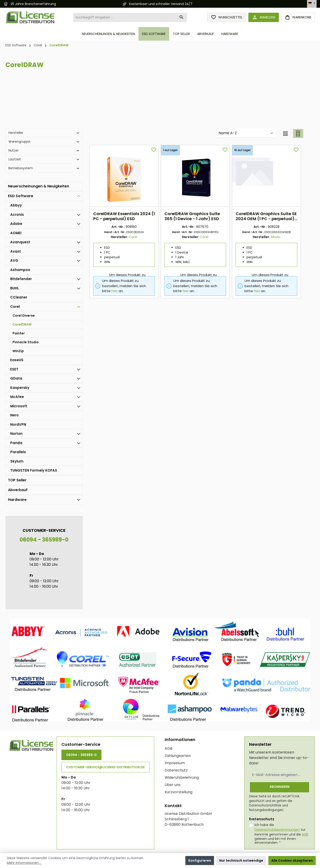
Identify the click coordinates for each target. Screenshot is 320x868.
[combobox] (125, 17)
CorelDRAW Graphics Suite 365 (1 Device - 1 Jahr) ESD (194, 216)
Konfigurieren (200, 861)
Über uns (173, 785)
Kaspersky (20, 388)
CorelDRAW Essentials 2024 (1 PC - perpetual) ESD (126, 216)
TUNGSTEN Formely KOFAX (34, 470)
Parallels (18, 452)
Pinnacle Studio (26, 342)
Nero (14, 415)
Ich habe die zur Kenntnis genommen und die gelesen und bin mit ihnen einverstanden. (281, 834)
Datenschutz (176, 770)
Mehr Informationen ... (24, 863)
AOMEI (16, 233)
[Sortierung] (246, 133)
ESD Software (21, 196)
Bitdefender (21, 279)
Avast (16, 251)
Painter (19, 333)
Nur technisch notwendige (241, 861)
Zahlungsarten (178, 755)
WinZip (18, 351)
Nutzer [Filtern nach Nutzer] (44, 150)
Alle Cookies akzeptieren (292, 861)
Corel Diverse (24, 316)
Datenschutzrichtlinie (265, 805)
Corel (15, 307)
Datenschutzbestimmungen (277, 830)
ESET (14, 369)
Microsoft (19, 406)
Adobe (16, 224)
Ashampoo (20, 270)
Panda (16, 443)
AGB (169, 748)
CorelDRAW (22, 324)
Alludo (278, 237)
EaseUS (17, 360)
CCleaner (19, 297)
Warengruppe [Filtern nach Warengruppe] (44, 142)
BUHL (15, 288)
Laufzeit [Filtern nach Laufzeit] (44, 159)
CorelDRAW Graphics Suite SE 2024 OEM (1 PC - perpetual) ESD (268, 216)
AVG (14, 260)
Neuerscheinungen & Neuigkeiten (39, 186)
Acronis (17, 215)
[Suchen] (182, 17)
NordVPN (18, 424)
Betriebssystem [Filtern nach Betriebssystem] (44, 168)
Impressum (175, 763)
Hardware (17, 500)
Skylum (17, 461)
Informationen (180, 739)
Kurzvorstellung (179, 792)
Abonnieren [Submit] (280, 786)
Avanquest (20, 242)
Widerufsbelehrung (182, 777)
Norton (16, 434)
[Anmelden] (264, 17)
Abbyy (16, 205)
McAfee (17, 397)
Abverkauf (18, 490)
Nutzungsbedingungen (266, 810)
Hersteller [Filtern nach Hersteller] (44, 133)
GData (16, 378)
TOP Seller (17, 480)
